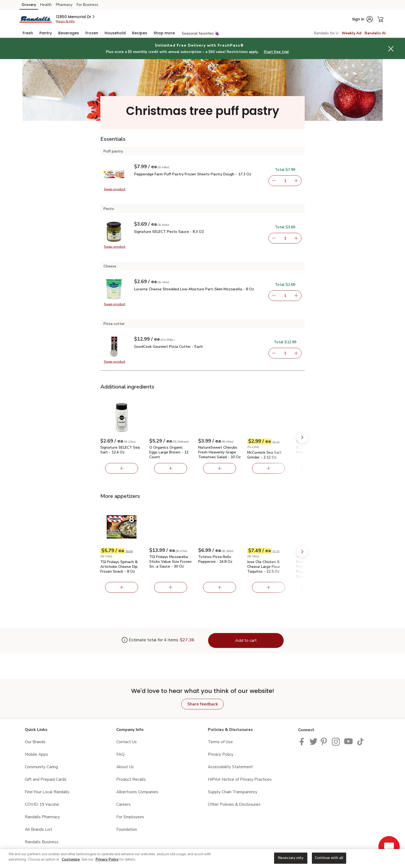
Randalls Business (42, 842)
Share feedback (203, 704)
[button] (76, 17)
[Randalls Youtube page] (349, 741)
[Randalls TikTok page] (360, 741)
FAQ (120, 754)
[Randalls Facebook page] (303, 741)
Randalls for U (326, 33)
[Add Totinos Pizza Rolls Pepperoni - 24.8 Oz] (220, 587)
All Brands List (38, 829)
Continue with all (329, 858)
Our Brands (35, 742)
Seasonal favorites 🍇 (201, 33)
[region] (202, 859)
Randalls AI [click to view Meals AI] (375, 33)
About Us (125, 767)
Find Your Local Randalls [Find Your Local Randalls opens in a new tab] (47, 792)
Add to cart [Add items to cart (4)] (246, 640)
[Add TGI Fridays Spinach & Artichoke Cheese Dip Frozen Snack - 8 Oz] (122, 587)
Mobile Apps (36, 754)
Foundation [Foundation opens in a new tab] (127, 829)
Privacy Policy (107, 859)
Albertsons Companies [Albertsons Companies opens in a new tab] (137, 792)
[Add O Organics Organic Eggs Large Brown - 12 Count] (171, 468)
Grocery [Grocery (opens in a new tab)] (29, 5)
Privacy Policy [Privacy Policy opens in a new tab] (221, 754)
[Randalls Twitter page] (313, 741)
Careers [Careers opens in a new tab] (123, 804)
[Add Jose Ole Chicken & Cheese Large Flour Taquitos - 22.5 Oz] (268, 587)
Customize (71, 859)
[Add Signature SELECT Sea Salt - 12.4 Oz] (122, 468)
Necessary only (291, 858)
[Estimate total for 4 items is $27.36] (150, 640)
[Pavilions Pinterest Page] (325, 741)
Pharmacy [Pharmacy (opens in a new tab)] (64, 5)
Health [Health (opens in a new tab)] (46, 5)
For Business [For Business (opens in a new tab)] (87, 5)
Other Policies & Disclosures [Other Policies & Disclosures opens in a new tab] (234, 804)
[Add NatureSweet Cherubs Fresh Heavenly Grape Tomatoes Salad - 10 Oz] (220, 468)
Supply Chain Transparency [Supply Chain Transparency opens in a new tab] (233, 792)
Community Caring (41, 767)
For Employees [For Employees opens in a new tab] (130, 817)
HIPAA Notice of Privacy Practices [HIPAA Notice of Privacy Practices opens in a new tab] (240, 779)
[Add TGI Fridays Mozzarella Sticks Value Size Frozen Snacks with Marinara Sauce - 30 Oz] (171, 587)
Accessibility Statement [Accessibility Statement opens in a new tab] (230, 767)
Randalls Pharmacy (42, 817)
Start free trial (276, 52)
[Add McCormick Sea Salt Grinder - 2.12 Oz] (268, 468)
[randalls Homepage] (36, 19)
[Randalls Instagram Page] (336, 741)
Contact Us (127, 742)
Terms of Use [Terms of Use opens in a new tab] (220, 742)
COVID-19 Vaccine (42, 804)
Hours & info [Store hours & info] (65, 21)
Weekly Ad (352, 33)
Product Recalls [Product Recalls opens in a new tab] (131, 779)
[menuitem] (28, 33)
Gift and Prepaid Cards (46, 779)
